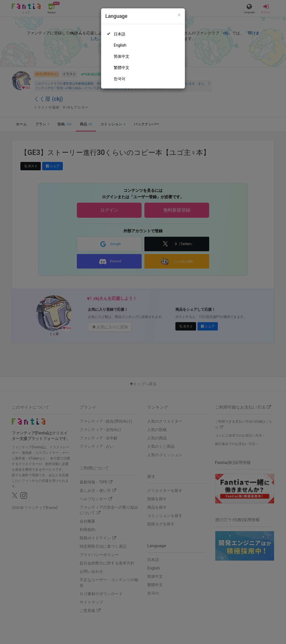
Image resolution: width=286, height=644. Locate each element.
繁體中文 (121, 68)
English (120, 45)
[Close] (179, 15)
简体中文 (121, 56)
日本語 (120, 34)
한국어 (120, 79)
